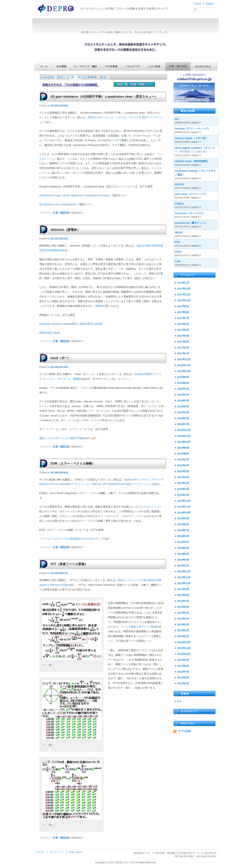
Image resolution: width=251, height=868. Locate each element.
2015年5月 (183, 471)
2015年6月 (183, 465)
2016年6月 (183, 395)
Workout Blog (204, 66)
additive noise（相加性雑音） (192, 161)
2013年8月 (183, 595)
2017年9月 (183, 306)
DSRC (178, 252)
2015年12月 (184, 430)
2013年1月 (183, 636)
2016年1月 (183, 424)
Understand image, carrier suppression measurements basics (75, 195)
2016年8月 (183, 383)
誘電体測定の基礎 (49, 333)
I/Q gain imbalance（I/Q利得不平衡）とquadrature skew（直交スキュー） (104, 97)
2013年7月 (183, 601)
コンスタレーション (150, 507)
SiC (177, 119)
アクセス (40, 852)
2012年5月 (183, 683)
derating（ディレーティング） (192, 129)
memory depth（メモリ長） (191, 138)
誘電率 (99, 306)
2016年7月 (183, 389)
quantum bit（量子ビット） (191, 223)
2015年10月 (184, 442)
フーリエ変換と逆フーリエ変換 (138, 627)
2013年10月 (184, 583)
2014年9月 (183, 518)
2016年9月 (183, 377)
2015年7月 (183, 460)
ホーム (43, 66)
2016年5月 (183, 401)
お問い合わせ (76, 852)
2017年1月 (183, 353)
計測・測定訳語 (178, 66)
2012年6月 (183, 678)
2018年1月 (183, 283)
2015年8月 (183, 454)
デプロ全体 (184, 731)
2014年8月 (183, 524)
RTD (177, 242)
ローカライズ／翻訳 (86, 66)
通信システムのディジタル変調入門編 (61, 438)
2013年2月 (183, 630)
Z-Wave (179, 204)
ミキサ (115, 140)
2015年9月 (183, 448)
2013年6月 (183, 607)
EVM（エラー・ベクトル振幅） (73, 463)
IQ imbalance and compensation (58, 204)
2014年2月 (183, 560)
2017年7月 (183, 318)
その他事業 (111, 66)
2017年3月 (183, 342)
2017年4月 (183, 336)
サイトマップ (57, 852)
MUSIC (179, 232)
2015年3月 (183, 483)
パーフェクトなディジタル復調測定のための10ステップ (71, 539)
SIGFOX (180, 184)
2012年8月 (183, 666)
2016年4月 (183, 407)
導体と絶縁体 (95, 324)
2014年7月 (183, 530)
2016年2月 (183, 418)
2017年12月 (184, 289)
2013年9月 (183, 589)
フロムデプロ (132, 66)
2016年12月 (184, 359)
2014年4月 (183, 548)
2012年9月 (183, 660)
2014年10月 (184, 513)
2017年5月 (183, 330)
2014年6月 (183, 536)
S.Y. (81, 213)
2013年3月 (183, 625)
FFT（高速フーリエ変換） (69, 564)
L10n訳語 (154, 66)
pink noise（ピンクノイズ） (191, 194)
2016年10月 (184, 371)
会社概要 (61, 66)
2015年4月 (183, 477)
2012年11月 (184, 648)
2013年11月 (184, 577)
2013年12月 (184, 571)
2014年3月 (183, 554)
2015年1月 (183, 495)
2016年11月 (184, 365)
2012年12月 (184, 642)
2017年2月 (183, 348)
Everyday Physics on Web (54, 324)
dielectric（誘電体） (65, 230)
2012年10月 (184, 654)
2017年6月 (183, 324)
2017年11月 (184, 295)
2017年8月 (183, 312)
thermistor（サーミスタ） (190, 213)
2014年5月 (183, 542)
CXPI (178, 261)
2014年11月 (184, 507)
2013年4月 (183, 619)
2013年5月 (183, 613)
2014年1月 (183, 566)
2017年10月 (184, 300)
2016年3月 (183, 412)
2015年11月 (184, 436)
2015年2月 (183, 489)
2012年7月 (183, 672)
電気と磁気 (78, 324)
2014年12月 (184, 501)
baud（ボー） (61, 358)
